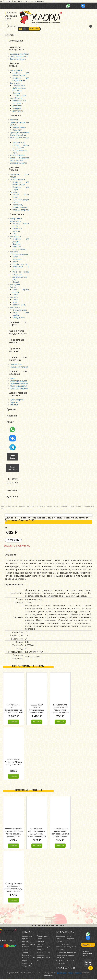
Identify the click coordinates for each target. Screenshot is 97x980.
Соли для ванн (19, 318)
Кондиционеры (19, 86)
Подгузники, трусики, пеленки (20, 206)
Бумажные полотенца (19, 54)
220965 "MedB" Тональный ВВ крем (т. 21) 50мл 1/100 (13, 763)
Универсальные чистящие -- (19, 102)
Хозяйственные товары (18, 395)
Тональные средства (17, 230)
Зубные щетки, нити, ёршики (21, 146)
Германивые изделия (19, 384)
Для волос (15, 237)
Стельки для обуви (18, 135)
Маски (15, 257)
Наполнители (16, 365)
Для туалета (18, 111)
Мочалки (14, 120)
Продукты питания (15, 350)
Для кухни (17, 108)
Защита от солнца (20, 254)
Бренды (11, 410)
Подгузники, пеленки (19, 367)
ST (27, 649)
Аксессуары (16, 41)
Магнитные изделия (19, 386)
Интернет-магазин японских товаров (68, 974)
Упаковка (14, 405)
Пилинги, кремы (19, 305)
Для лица (15, 252)
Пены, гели (17, 130)
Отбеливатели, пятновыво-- (19, 89)
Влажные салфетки (18, 163)
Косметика (17, 214)
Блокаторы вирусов (19, 381)
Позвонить (88, 946)
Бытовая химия (14, 65)
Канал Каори (12, 457)
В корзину (34, 29)
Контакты (12, 491)
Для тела (15, 308)
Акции (10, 422)
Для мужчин (15, 285)
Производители (65, 969)
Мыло (15, 302)
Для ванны (17, 106)
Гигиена (15, 115)
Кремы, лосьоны (20, 310)
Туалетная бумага (18, 59)
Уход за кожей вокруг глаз (21, 273)
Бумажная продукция (17, 48)
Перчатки (14, 403)
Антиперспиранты (18, 155)
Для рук (14, 297)
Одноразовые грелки (19, 389)
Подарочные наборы (17, 341)
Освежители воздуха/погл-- (18, 332)
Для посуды (16, 70)
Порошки (16, 93)
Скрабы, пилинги (20, 264)
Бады (12, 379)
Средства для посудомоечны (21, 79)
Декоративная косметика (16, 220)
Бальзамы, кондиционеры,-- (20, 248)
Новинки (12, 416)
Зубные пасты (19, 143)
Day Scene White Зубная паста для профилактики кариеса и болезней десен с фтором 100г (60, 710)
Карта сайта (61, 964)
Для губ (16, 282)
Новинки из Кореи (18, 323)
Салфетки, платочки (19, 56)
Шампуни (16, 244)
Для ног (14, 287)
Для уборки (16, 98)
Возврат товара (63, 945)
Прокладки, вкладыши (19, 133)
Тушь (15, 234)
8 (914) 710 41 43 (12, 481)
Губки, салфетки (17, 400)
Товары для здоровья (18, 373)
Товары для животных (18, 359)
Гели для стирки (19, 96)
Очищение (17, 259)
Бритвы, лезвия (19, 127)
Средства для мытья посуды (21, 74)
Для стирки (16, 83)
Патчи (15, 262)
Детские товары (15, 169)
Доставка (12, 497)
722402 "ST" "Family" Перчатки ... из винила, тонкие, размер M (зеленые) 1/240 (13, 833)
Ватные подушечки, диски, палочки (20, 159)
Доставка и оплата (64, 937)
